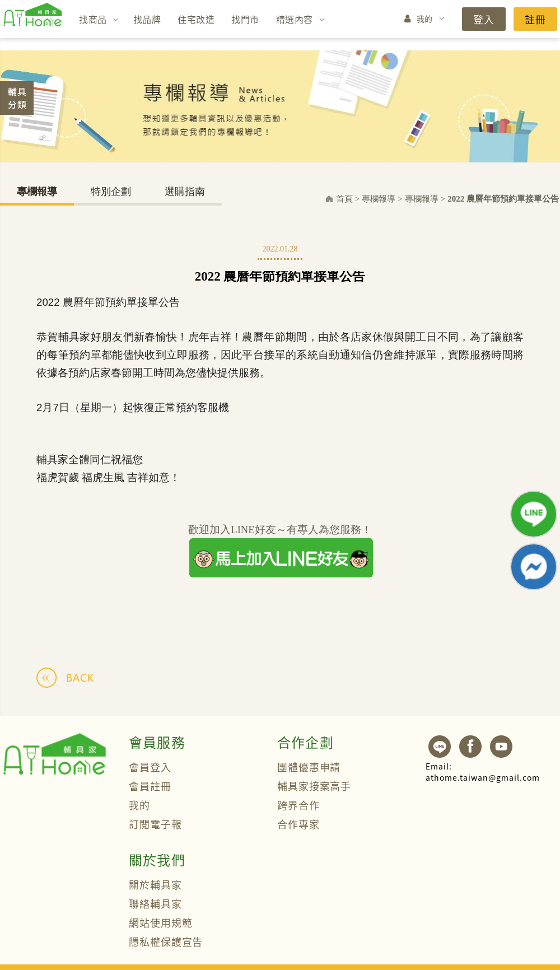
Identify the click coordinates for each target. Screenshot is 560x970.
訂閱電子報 (155, 824)
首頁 (344, 199)
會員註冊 (150, 786)
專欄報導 (37, 192)
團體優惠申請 (309, 767)
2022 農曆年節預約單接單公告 (503, 199)
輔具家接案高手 (314, 786)
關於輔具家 (155, 884)
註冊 (535, 19)
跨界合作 (298, 805)
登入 (484, 19)
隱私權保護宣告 (166, 941)
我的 (425, 18)
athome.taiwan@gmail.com (483, 772)
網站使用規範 (160, 922)
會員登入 (150, 767)
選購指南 (185, 192)
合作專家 (298, 824)
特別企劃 (111, 192)
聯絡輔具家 (155, 903)
